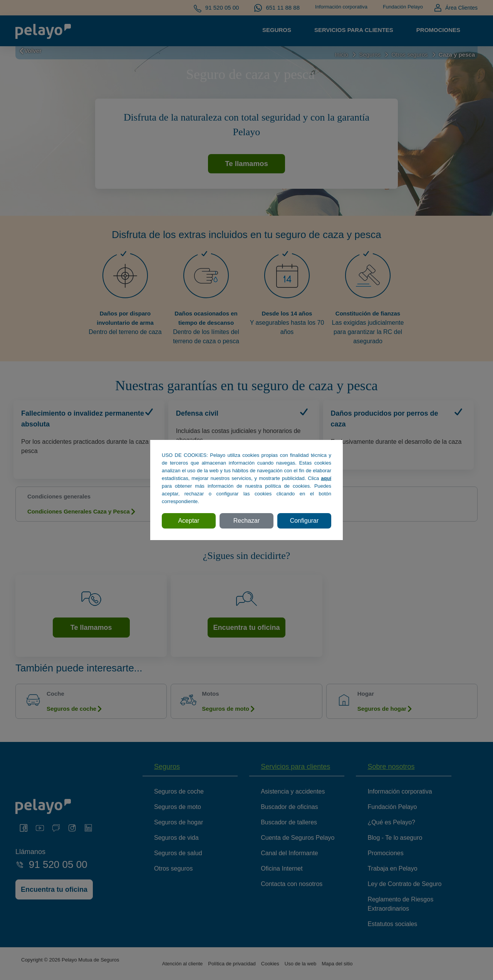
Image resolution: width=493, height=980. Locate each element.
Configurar (304, 521)
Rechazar (246, 521)
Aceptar (189, 521)
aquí (326, 478)
